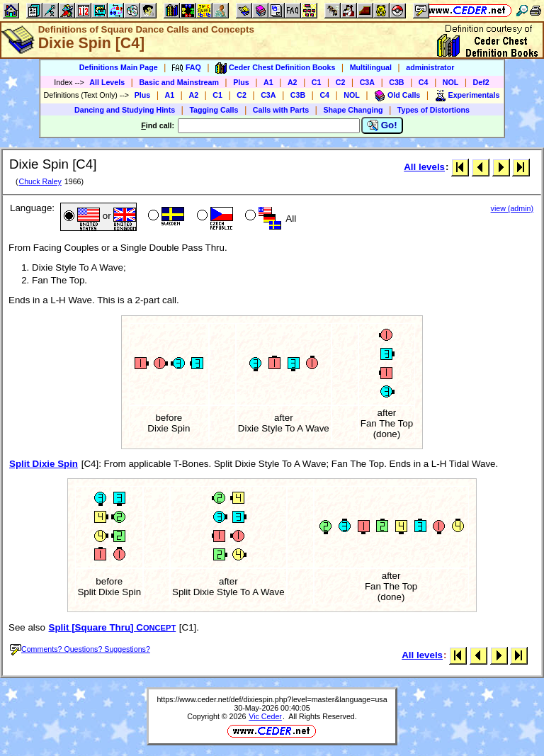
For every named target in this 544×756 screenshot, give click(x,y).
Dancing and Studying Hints (125, 110)
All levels (424, 167)
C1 (317, 82)
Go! (382, 125)
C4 (424, 82)
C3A (367, 82)
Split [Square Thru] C (113, 627)
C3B (396, 82)
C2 (341, 82)
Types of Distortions (433, 110)
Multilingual (371, 67)
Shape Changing (353, 110)
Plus (241, 82)
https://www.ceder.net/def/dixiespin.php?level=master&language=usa (272, 699)
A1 (268, 82)
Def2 (481, 82)
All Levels (107, 82)
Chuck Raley (40, 181)
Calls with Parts (281, 110)
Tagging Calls (214, 110)
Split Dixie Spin (44, 464)
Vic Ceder (265, 716)
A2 (293, 82)
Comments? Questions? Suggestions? (80, 649)
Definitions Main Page (119, 67)
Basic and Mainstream (179, 82)
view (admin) (512, 208)
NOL (451, 82)
